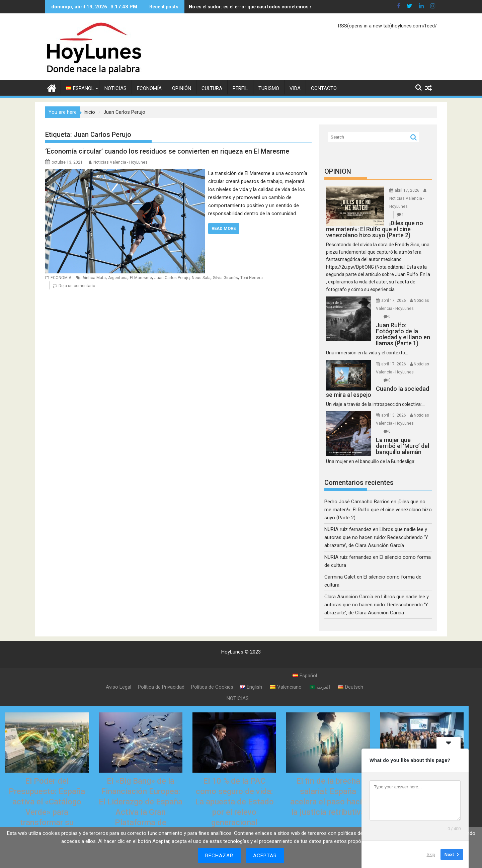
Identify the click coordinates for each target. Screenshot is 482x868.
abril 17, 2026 (407, 190)
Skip (431, 854)
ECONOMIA (61, 278)
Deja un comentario (77, 286)
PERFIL (240, 88)
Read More (224, 228)
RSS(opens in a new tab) (365, 26)
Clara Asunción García (349, 597)
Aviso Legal (118, 687)
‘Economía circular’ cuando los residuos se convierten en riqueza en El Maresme (167, 151)
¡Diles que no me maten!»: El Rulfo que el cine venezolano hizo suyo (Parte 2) (378, 510)
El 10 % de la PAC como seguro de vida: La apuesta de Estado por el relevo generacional (234, 802)
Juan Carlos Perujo (172, 278)
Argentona (118, 278)
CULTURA (212, 88)
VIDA (295, 88)
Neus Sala (201, 278)
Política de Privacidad (161, 687)
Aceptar (265, 856)
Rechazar (219, 856)
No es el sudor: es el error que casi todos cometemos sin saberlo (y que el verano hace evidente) (269, 7)
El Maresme (141, 278)
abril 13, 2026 (394, 415)
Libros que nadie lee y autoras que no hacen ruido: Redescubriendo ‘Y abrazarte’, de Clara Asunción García (376, 537)
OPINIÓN (182, 88)
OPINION (338, 171)
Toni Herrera (252, 278)
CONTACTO (324, 88)
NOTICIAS (115, 88)
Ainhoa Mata (94, 278)
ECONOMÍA (149, 88)
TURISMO (269, 88)
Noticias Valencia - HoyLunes (120, 162)
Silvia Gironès (225, 278)
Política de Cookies (212, 687)
